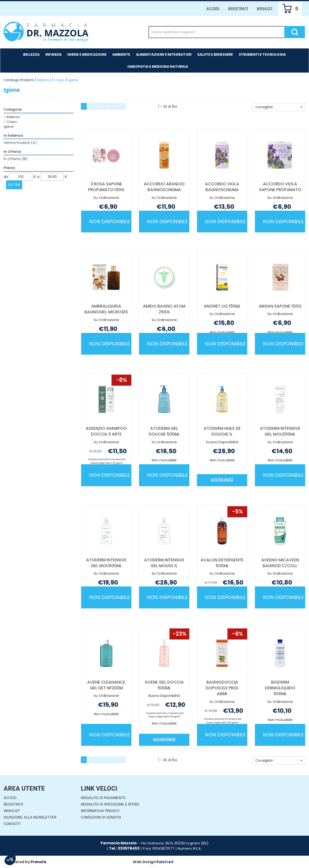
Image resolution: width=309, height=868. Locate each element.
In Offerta (16, 159)
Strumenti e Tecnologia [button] (262, 54)
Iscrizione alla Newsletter (30, 817)
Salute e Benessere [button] (215, 54)
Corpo (59, 80)
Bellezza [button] (31, 54)
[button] (279, 107)
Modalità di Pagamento (103, 798)
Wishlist (265, 8)
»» (122, 106)
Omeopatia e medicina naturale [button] (158, 67)
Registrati (238, 8)
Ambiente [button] (121, 54)
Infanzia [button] (53, 54)
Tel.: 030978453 (124, 848)
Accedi (213, 8)
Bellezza (44, 80)
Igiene (9, 127)
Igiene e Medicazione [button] (87, 54)
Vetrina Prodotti (20, 143)
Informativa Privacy (100, 811)
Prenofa (39, 862)
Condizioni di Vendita (101, 817)
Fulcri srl (165, 862)
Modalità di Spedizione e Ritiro (110, 804)
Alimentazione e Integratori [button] (164, 54)
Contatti (12, 824)
